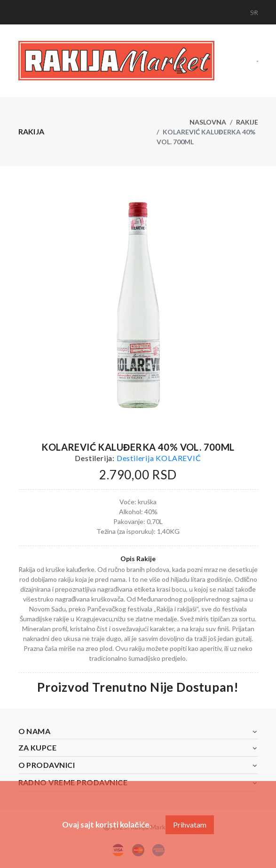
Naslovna (208, 122)
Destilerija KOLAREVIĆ (159, 458)
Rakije (247, 122)
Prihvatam (190, 825)
